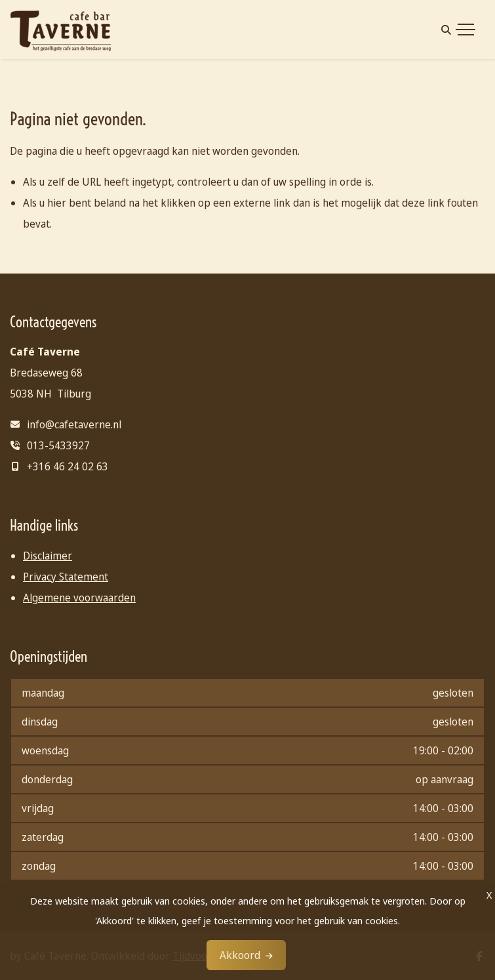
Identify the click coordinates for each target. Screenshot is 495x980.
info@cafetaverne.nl (74, 424)
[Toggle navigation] (465, 30)
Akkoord (240, 955)
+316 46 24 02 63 (68, 466)
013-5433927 (58, 445)
